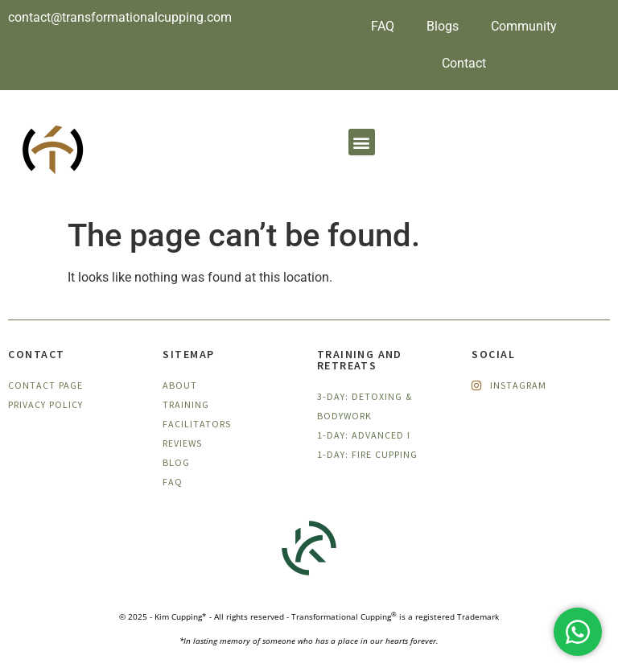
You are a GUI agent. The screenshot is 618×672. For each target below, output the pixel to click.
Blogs (443, 26)
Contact (464, 63)
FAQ (383, 26)
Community (524, 26)
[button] (362, 142)
